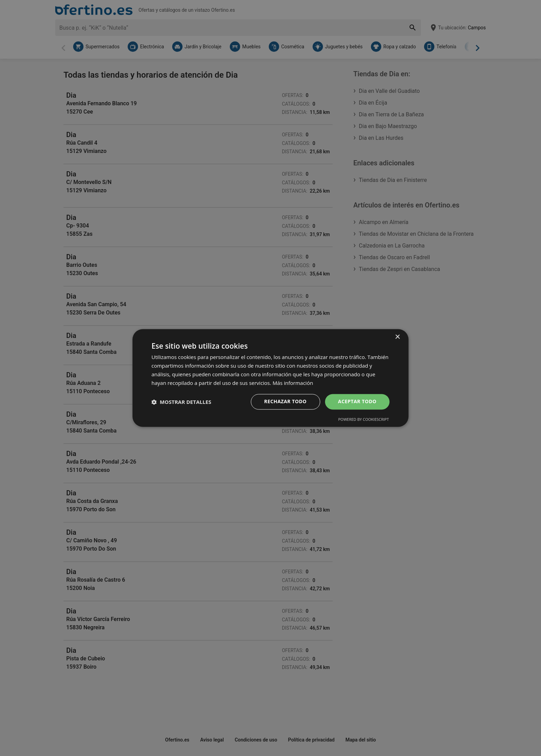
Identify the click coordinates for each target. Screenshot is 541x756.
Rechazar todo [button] (286, 402)
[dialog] (270, 378)
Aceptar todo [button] (357, 402)
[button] (181, 402)
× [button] (397, 337)
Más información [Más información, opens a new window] (293, 383)
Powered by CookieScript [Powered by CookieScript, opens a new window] (363, 420)
